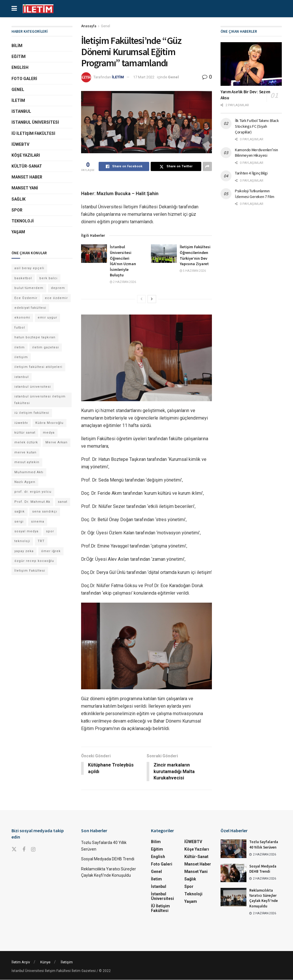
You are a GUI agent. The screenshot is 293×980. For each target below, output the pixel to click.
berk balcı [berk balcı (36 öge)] (48, 278)
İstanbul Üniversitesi (35, 122)
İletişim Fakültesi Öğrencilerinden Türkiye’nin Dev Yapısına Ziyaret (195, 255)
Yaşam (18, 232)
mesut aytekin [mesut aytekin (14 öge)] (27, 462)
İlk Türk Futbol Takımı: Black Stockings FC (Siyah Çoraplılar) (257, 126)
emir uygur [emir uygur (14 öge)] (47, 318)
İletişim (67, 962)
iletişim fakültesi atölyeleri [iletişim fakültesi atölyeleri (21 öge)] (38, 367)
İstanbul (21, 111)
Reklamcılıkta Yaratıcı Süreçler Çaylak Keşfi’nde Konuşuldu (264, 899)
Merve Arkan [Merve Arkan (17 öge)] (57, 442)
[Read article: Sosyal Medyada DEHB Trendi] (233, 873)
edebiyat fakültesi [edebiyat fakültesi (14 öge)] (30, 308)
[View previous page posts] (141, 299)
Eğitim (19, 57)
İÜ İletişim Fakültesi (33, 133)
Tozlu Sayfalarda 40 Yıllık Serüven (264, 845)
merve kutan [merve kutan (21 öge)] (25, 452)
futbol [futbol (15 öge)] (20, 328)
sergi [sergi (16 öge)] (19, 522)
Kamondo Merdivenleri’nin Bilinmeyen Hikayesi (256, 153)
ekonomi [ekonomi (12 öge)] (22, 318)
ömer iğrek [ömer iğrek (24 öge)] (51, 551)
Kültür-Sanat (27, 166)
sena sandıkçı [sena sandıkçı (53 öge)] (45, 512)
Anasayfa (89, 26)
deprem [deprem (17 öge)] (58, 288)
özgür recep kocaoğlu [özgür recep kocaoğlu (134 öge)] (34, 561)
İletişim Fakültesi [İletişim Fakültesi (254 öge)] (30, 571)
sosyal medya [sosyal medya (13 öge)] (26, 531)
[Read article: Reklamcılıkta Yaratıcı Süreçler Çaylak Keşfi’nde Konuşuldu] (233, 897)
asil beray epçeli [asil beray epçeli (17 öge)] (29, 268)
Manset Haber (27, 177)
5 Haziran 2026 (193, 271)
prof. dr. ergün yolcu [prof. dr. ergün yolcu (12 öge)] (33, 492)
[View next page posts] (152, 299)
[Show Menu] (14, 9)
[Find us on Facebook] (24, 850)
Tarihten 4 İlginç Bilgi (251, 173)
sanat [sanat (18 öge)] (63, 502)
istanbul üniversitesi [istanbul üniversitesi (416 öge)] (33, 387)
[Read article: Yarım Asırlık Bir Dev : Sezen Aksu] (251, 64)
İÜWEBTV (20, 144)
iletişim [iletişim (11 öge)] (21, 357)
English (20, 67)
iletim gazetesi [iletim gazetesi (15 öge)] (46, 347)
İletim (18, 100)
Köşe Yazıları (26, 155)
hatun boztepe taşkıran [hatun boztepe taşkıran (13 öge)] (35, 337)
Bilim (17, 46)
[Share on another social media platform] (207, 166)
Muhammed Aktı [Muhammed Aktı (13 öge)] (29, 472)
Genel (106, 26)
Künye (45, 962)
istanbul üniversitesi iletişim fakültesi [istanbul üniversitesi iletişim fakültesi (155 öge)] (40, 400)
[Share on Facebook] (124, 166)
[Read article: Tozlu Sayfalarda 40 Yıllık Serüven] (233, 849)
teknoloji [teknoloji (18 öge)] (22, 541)
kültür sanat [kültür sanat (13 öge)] (25, 433)
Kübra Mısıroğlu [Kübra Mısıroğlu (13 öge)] (49, 423)
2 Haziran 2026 (123, 282)
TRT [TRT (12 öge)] (41, 541)
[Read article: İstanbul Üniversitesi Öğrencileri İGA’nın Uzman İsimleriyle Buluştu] (94, 253)
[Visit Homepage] (38, 9)
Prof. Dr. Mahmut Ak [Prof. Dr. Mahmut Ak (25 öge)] (32, 502)
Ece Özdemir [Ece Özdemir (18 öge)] (26, 298)
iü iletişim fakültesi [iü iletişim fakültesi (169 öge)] (32, 413)
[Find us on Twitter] (14, 850)
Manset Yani (25, 188)
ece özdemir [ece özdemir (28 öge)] (56, 298)
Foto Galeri (24, 79)
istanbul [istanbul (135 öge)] (22, 377)
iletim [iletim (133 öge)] (20, 347)
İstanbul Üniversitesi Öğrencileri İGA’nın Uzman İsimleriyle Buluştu (123, 261)
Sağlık (19, 199)
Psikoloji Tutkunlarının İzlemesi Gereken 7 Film (255, 194)
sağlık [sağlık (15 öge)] (20, 512)
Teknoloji (23, 221)
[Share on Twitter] (176, 166)
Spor (17, 210)
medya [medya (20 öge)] (49, 433)
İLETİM (118, 77)
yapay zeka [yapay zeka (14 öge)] (24, 551)
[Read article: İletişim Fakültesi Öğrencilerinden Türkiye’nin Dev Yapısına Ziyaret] (164, 253)
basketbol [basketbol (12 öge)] (23, 278)
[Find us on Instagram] (33, 850)
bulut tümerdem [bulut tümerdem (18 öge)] (29, 288)
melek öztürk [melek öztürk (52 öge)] (26, 442)
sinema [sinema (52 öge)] (38, 522)
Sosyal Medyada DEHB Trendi (108, 859)
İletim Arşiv (21, 962)
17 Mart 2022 (144, 77)
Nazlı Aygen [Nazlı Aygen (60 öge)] (25, 482)
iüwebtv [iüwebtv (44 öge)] (21, 423)
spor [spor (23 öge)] (50, 531)
